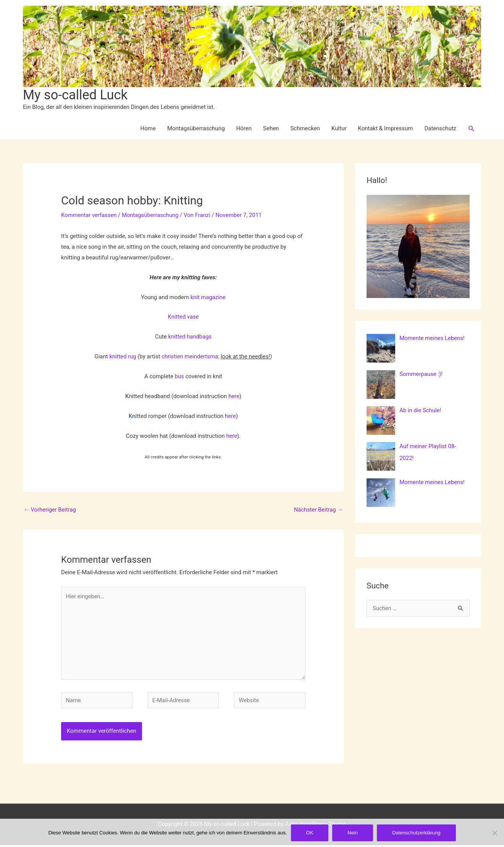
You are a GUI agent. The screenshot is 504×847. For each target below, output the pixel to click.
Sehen (271, 129)
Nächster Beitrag (318, 510)
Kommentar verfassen (89, 215)
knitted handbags (190, 337)
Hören (244, 129)
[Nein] (494, 833)
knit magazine (208, 297)
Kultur (339, 129)
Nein (353, 833)
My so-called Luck (76, 95)
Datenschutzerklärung (416, 833)
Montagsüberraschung (196, 129)
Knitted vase (183, 317)
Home (148, 129)
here (234, 396)
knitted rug (122, 357)
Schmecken (305, 129)
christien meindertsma (190, 357)
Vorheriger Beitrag (50, 510)
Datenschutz (440, 129)
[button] (472, 129)
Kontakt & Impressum (386, 129)
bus (180, 377)
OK (310, 833)
